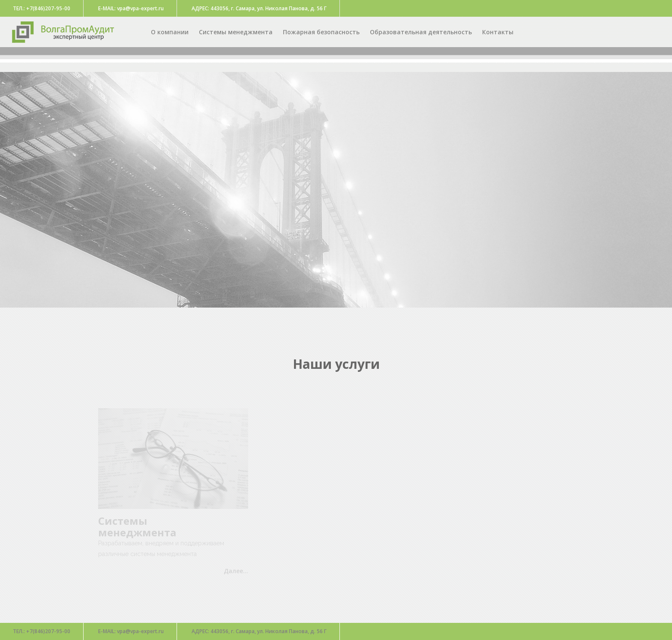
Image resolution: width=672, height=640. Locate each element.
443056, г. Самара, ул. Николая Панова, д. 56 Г (259, 631)
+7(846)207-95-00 (42, 631)
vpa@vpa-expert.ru (131, 631)
